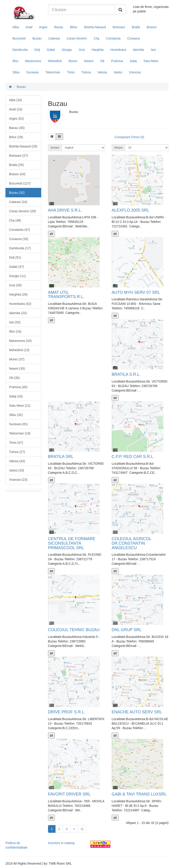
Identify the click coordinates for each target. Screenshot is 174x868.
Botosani (119, 27)
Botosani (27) (18, 156)
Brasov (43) (17, 174)
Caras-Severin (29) (22, 211)
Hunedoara (118, 50)
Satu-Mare (151, 61)
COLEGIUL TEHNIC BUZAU (74, 630)
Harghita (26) (18, 294)
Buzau (37, 38)
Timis (71, 72)
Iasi (153, 50)
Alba (16, 27)
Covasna (134, 38)
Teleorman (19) (20, 433)
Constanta (113, 38)
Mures (73, 61)
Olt (102, 61)
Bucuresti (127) (20, 183)
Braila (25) (16, 165)
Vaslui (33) (17, 470)
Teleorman (53, 72)
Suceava (32, 72)
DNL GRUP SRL (127, 630)
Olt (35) (14, 378)
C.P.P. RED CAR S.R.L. (133, 457)
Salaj (133, 61)
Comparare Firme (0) (129, 137)
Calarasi (54, 38)
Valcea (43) (17, 461)
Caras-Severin (77, 38)
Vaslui (118, 72)
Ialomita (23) (18, 313)
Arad (29, 27)
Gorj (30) (15, 285)
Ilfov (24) (15, 331)
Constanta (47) (20, 230)
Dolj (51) (15, 257)
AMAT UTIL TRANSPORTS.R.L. (66, 295)
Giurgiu (67, 50)
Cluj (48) (15, 220)
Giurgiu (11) (17, 276)
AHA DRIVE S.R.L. (65, 210)
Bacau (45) (17, 128)
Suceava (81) (18, 424)
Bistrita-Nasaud (95, 27)
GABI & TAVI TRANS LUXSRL (139, 794)
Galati (51, 50)
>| (82, 829)
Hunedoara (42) (20, 304)
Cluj (97, 38)
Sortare (55, 148)
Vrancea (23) (18, 480)
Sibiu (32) (16, 415)
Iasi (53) (15, 322)
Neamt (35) (17, 369)
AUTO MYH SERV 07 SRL (136, 292)
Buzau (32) (17, 193)
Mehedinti (55, 61)
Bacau (59, 27)
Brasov (152, 27)
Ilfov (15, 61)
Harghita (98, 50)
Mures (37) (17, 359)
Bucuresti (19, 38)
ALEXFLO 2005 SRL (130, 210)
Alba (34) (16, 100)
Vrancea (135, 72)
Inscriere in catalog (61, 843)
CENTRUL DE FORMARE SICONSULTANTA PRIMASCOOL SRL (72, 543)
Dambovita (20, 50)
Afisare (118, 148)
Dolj (37, 50)
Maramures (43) (20, 341)
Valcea (102, 72)
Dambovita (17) (20, 248)
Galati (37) (16, 267)
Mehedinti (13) (19, 350)
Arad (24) (16, 109)
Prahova (117, 61)
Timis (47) (16, 443)
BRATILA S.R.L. (126, 374)
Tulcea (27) (17, 452)
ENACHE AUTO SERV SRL (137, 712)
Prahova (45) (18, 387)
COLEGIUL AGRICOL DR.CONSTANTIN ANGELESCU (132, 543)
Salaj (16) (16, 396)
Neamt (89, 61)
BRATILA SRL (61, 457)
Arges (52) (16, 119)
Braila (136, 27)
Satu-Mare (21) (20, 406)
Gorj (82, 50)
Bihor (74, 27)
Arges (43, 27)
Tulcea (86, 72)
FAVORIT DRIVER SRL (69, 794)
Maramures (33, 61)
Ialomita (138, 50)
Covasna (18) (19, 239)
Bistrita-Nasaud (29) (23, 146)
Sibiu (16, 72)
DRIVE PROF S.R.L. (67, 712)
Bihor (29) (16, 137)
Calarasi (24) (18, 202)
